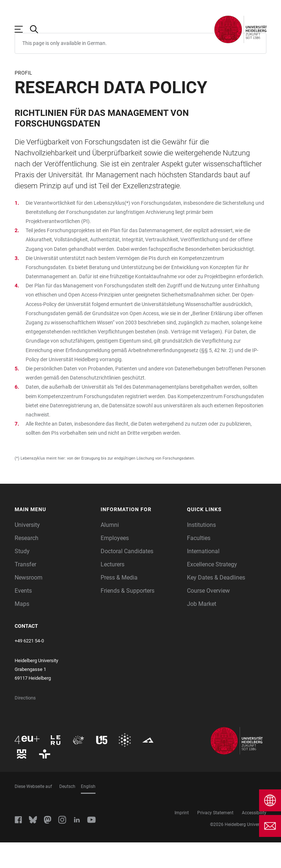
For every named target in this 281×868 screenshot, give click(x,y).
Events (23, 616)
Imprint (182, 838)
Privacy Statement (215, 838)
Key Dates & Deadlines (216, 603)
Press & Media (119, 603)
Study (22, 577)
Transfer (25, 590)
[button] (54, 535)
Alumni (110, 550)
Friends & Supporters (128, 616)
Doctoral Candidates (127, 577)
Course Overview (208, 616)
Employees (115, 564)
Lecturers (113, 590)
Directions (25, 723)
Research (27, 564)
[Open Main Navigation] (22, 29)
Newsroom (29, 603)
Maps (22, 629)
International (203, 577)
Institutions (201, 550)
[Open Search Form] (38, 29)
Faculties (199, 564)
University (27, 550)
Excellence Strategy (212, 590)
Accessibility (254, 838)
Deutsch (67, 812)
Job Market (202, 629)
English (88, 812)
